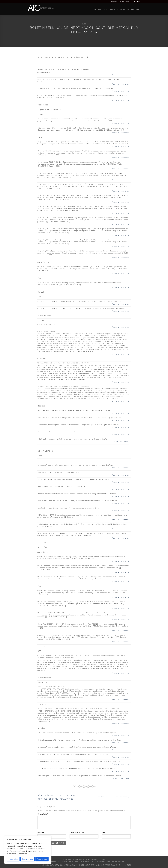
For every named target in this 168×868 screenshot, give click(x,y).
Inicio (94, 9)
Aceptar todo (42, 859)
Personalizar (13, 859)
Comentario (43, 814)
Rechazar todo (27, 859)
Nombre (41, 832)
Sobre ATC (103, 9)
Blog (84, 24)
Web (104, 832)
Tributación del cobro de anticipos (114, 797)
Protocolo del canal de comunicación (75, 862)
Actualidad (124, 9)
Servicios (114, 9)
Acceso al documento (120, 75)
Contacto (135, 9)
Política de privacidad (71, 859)
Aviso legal (85, 859)
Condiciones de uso (52, 862)
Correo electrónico (77, 832)
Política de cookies (98, 859)
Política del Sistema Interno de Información (107, 862)
